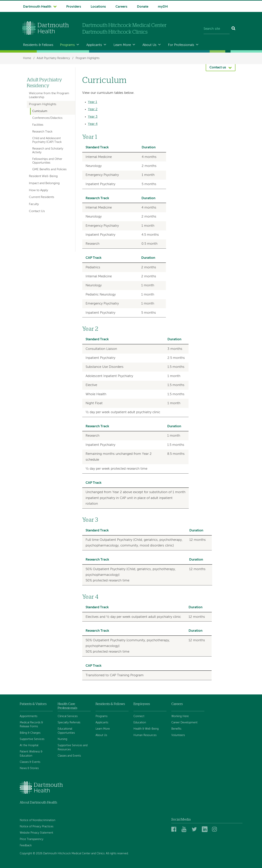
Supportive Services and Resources (73, 747)
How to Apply (38, 190)
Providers (74, 7)
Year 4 (93, 124)
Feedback (26, 846)
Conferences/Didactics (47, 118)
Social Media (181, 819)
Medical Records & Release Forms (31, 725)
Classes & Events (30, 762)
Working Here (180, 716)
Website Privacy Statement (36, 833)
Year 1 (93, 102)
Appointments (29, 716)
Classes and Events (69, 756)
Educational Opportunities (66, 731)
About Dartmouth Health (38, 802)
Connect (139, 716)
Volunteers (178, 735)
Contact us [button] (218, 68)
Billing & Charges (30, 733)
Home (27, 58)
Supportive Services (32, 739)
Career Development (184, 723)
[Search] (234, 29)
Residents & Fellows (38, 45)
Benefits (176, 729)
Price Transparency (32, 839)
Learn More (122, 45)
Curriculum (40, 111)
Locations (98, 7)
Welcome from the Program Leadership (49, 95)
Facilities (38, 125)
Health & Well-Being (146, 729)
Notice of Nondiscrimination (38, 820)
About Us (149, 45)
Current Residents (42, 197)
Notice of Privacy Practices (37, 827)
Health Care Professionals (67, 706)
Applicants (94, 45)
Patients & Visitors (33, 704)
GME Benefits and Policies (49, 169)
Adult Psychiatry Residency (53, 58)
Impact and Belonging (44, 183)
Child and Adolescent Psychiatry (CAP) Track (47, 140)
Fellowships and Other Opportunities (47, 161)
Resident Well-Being (43, 176)
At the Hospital (29, 745)
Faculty (34, 204)
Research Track (42, 132)
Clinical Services (68, 716)
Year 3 (93, 117)
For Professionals (181, 45)
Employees (142, 704)
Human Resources (145, 735)
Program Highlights (88, 58)
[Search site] (217, 29)
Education (140, 723)
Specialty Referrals (69, 723)
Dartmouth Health (37, 7)
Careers (121, 7)
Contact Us (37, 211)
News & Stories (29, 768)
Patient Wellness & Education (31, 754)
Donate (143, 7)
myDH (163, 7)
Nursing (62, 739)
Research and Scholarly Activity (48, 150)
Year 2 (93, 109)
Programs (67, 45)
